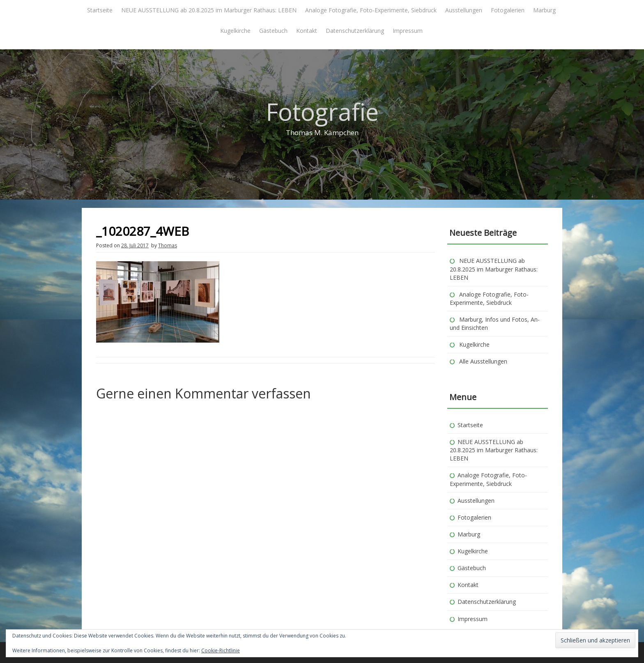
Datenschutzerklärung (355, 31)
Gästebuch (273, 31)
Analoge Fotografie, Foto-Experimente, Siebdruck (371, 10)
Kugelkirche (235, 31)
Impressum (408, 31)
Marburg (544, 10)
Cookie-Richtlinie (221, 650)
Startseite (100, 10)
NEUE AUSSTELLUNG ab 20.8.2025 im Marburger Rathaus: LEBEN (209, 10)
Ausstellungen (464, 10)
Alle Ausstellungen (483, 361)
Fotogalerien (508, 10)
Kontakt (307, 31)
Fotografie (322, 112)
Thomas (168, 245)
